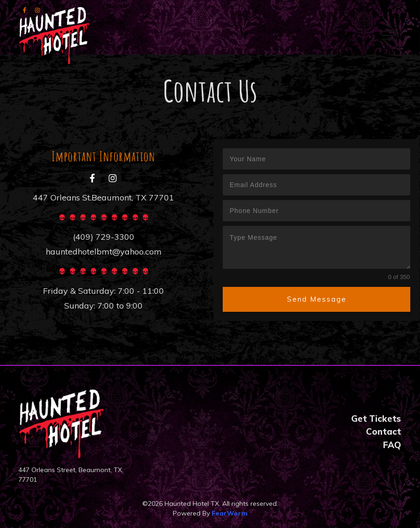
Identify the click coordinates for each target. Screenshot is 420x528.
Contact (383, 431)
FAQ (392, 445)
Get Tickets (376, 419)
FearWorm (230, 513)
